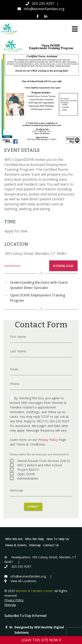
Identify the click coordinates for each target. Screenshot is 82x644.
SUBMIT (33, 506)
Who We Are (14, 539)
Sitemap (35, 545)
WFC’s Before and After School (40, 465)
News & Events (16, 545)
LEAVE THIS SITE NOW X (41, 640)
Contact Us (51, 545)
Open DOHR (26, 474)
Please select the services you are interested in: (40, 454)
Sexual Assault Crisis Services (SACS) (44, 461)
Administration (28, 478)
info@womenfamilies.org (44, 9)
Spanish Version (12, 266)
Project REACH (28, 470)
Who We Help (34, 539)
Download (63, 266)
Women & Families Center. (35, 591)
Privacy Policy (48, 440)
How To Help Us (58, 539)
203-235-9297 (43, 4)
